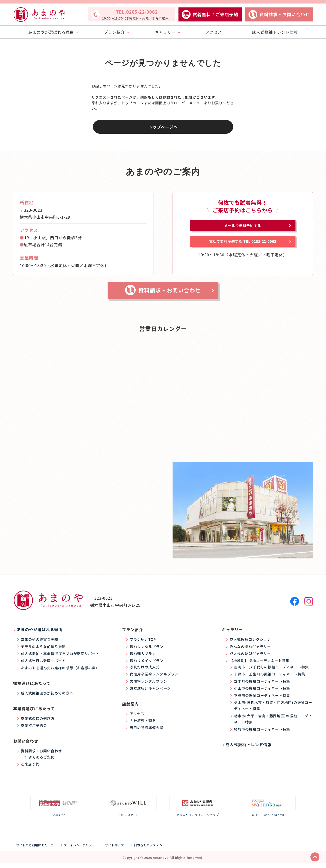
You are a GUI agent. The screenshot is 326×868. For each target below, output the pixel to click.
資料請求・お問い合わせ (285, 14)
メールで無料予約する (243, 227)
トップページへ (163, 127)
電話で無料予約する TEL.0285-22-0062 (243, 248)
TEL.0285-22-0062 (137, 15)
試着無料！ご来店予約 (216, 14)
